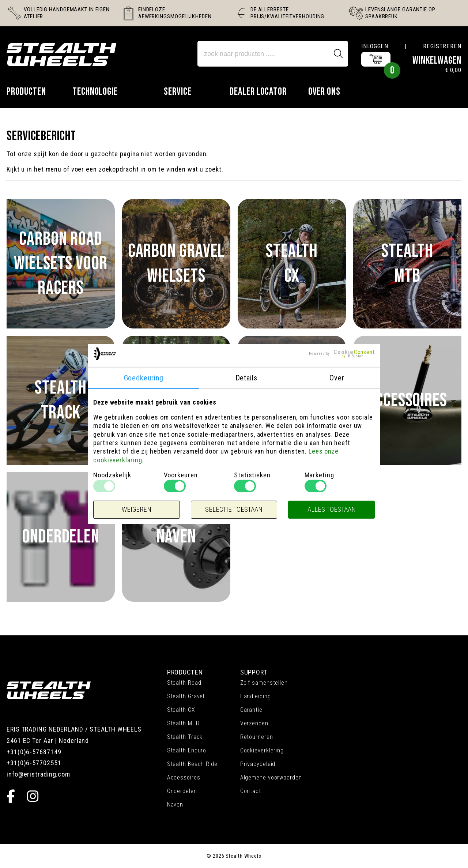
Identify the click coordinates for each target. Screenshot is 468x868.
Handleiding (256, 696)
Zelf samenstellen (264, 683)
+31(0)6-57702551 (34, 763)
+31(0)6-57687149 (34, 752)
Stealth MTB (183, 723)
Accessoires (184, 777)
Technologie (95, 92)
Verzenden (254, 723)
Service (178, 92)
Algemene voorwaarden (271, 777)
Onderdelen (182, 791)
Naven (175, 805)
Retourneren (257, 737)
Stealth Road (184, 683)
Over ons (324, 92)
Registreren (442, 46)
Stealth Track (185, 737)
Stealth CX (181, 710)
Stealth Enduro (187, 750)
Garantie (251, 710)
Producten (26, 92)
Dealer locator (258, 92)
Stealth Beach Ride (192, 764)
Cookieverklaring (262, 750)
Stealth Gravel (186, 696)
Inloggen (375, 46)
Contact (251, 791)
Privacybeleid (258, 764)
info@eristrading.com (38, 774)
